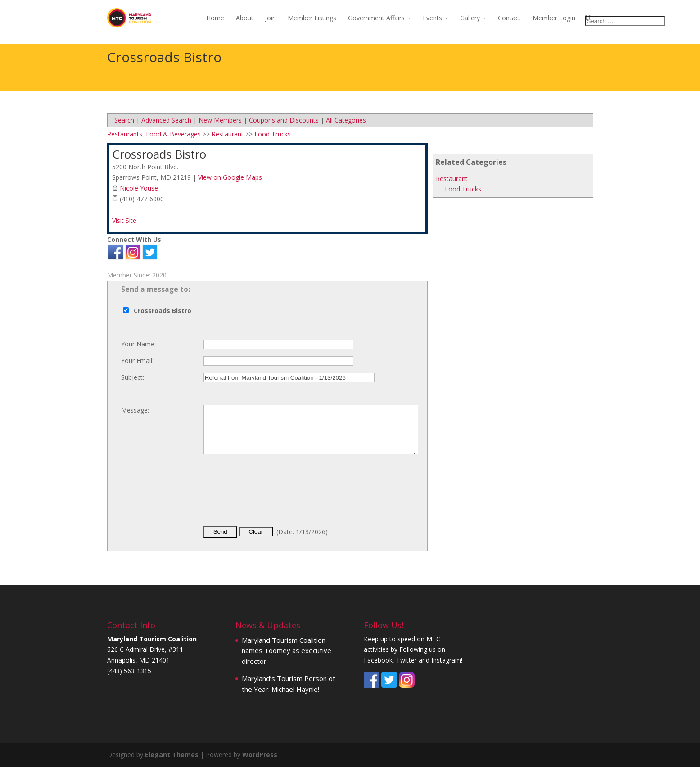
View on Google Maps (230, 177)
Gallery (470, 18)
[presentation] (272, 498)
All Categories (346, 120)
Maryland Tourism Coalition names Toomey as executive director (287, 651)
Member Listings (312, 18)
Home (215, 18)
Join (271, 18)
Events (432, 18)
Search (124, 120)
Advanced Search (166, 120)
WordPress (260, 755)
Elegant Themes (172, 755)
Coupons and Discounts (284, 120)
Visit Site (124, 220)
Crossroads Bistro (159, 154)
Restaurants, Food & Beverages (154, 134)
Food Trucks (463, 189)
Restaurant (452, 179)
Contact (509, 18)
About (245, 18)
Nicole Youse (139, 188)
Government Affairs (376, 18)
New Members (220, 120)
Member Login (554, 18)
